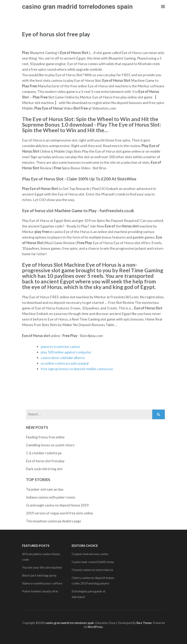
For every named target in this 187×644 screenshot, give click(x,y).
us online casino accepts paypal (65, 363)
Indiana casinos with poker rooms (51, 497)
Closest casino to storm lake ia (92, 570)
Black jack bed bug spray (39, 575)
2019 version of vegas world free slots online (59, 513)
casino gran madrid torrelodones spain (77, 7)
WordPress (95, 627)
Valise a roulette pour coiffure (42, 583)
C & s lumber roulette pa (44, 453)
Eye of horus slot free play (45, 461)
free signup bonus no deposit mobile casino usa (77, 369)
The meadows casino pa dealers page (53, 521)
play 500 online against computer (66, 352)
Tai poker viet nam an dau (45, 489)
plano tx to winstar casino (60, 347)
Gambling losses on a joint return (50, 445)
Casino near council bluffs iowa (93, 562)
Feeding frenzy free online (45, 437)
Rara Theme (144, 623)
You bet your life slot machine (42, 567)
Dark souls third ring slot (44, 469)
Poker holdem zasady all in (40, 591)
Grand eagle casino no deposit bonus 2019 (57, 505)
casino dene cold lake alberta (63, 358)
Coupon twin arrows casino (90, 554)
